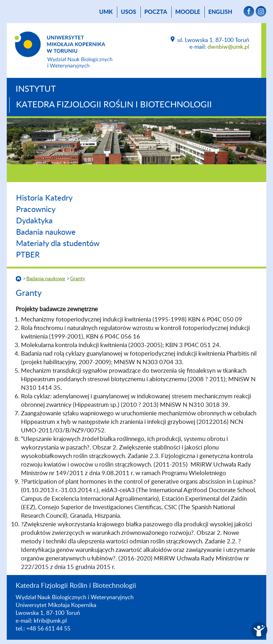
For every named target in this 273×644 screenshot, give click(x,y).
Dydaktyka (34, 221)
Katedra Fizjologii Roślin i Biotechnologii (114, 105)
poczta (156, 12)
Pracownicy (36, 209)
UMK (106, 12)
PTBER (28, 255)
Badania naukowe (46, 232)
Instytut (36, 89)
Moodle (188, 12)
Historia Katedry (44, 198)
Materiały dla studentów (58, 244)
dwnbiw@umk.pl (228, 47)
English (220, 12)
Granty (77, 279)
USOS (129, 12)
